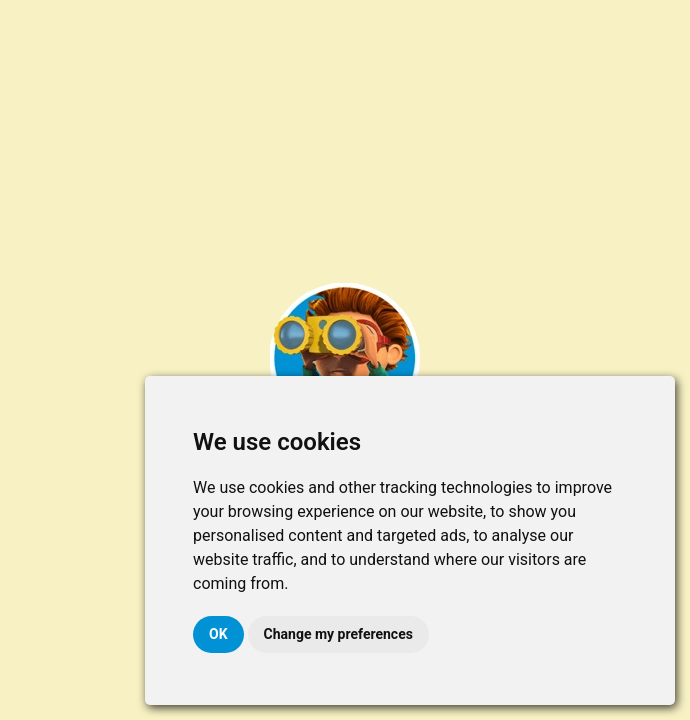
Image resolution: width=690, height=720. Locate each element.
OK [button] (218, 634)
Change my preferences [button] (338, 634)
